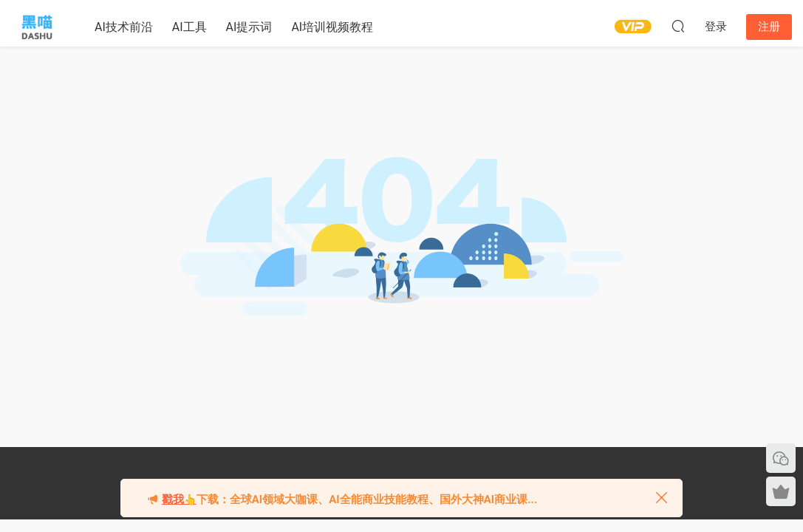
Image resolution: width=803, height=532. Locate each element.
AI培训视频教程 (332, 27)
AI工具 (189, 27)
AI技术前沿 (124, 27)
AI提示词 (249, 27)
